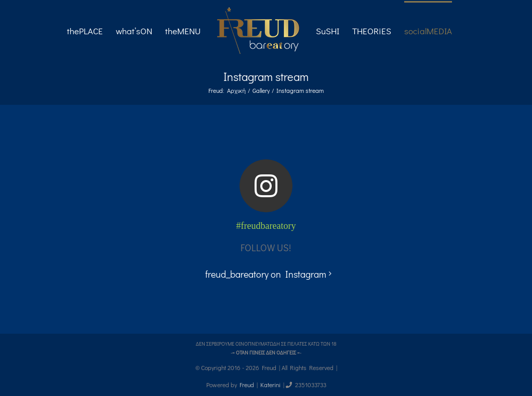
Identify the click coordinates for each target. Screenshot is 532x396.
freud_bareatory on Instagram (266, 274)
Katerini (270, 385)
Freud (247, 385)
